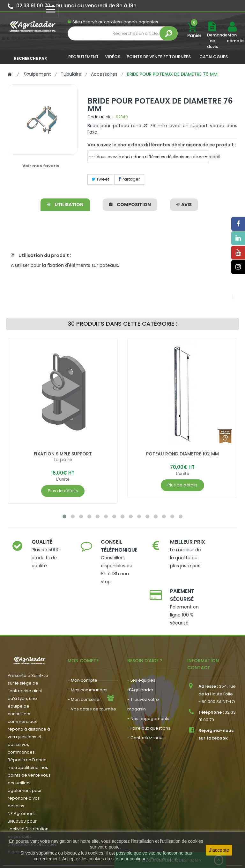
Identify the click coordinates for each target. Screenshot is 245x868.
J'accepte (219, 850)
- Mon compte (82, 647)
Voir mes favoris (41, 166)
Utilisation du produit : (41, 255)
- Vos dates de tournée (92, 676)
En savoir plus (164, 859)
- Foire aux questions (149, 695)
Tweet (100, 179)
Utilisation (65, 205)
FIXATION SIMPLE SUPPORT (63, 454)
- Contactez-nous (146, 705)
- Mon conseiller (84, 666)
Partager (129, 179)
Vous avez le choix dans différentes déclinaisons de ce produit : (162, 145)
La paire (63, 460)
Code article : (100, 117)
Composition (130, 205)
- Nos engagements (148, 686)
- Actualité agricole (88, 692)
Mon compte (232, 38)
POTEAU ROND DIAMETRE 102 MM (182, 454)
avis (184, 205)
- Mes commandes (88, 657)
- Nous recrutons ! (86, 702)
